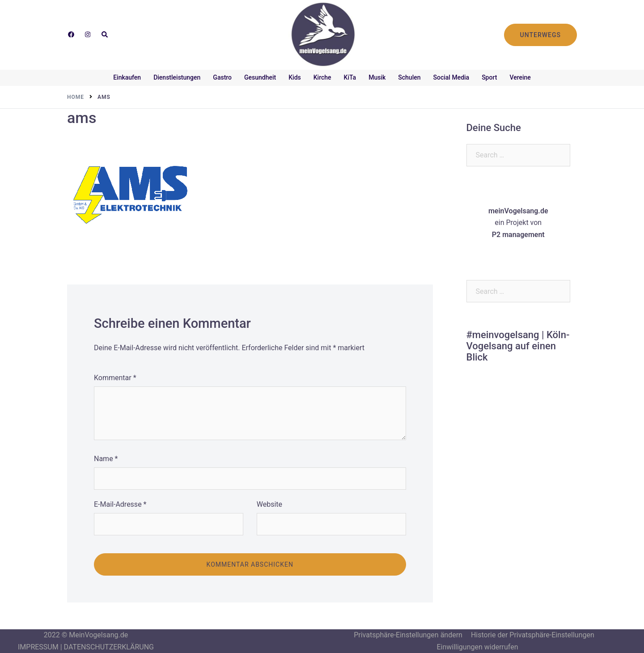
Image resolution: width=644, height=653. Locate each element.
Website (269, 504)
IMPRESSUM (38, 647)
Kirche (322, 77)
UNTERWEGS (540, 35)
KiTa (350, 77)
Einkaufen (127, 77)
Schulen (409, 77)
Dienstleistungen (177, 77)
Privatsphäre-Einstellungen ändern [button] (408, 635)
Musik (377, 77)
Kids (295, 77)
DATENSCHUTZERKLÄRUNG (109, 647)
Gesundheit (260, 77)
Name (106, 459)
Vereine (520, 77)
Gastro (222, 77)
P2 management (518, 235)
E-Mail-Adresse (120, 504)
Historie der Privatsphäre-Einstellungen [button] (533, 635)
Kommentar (115, 378)
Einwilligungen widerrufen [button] (477, 647)
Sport (489, 77)
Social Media (451, 77)
